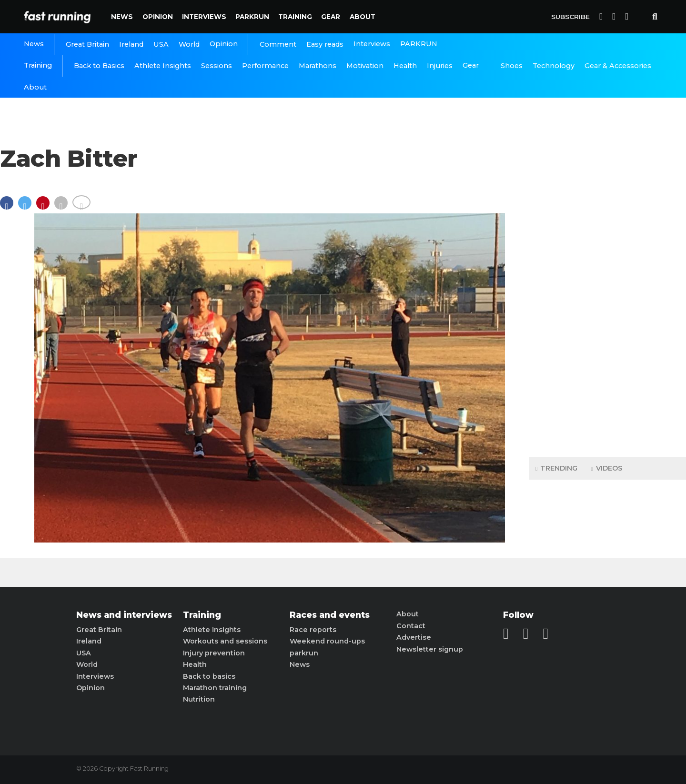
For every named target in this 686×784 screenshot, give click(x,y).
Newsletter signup (430, 649)
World (189, 44)
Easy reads (325, 44)
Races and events (330, 615)
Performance (265, 66)
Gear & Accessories (618, 66)
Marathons (318, 66)
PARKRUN (252, 17)
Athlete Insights (163, 66)
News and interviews (124, 615)
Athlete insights (212, 630)
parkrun (304, 653)
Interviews (204, 17)
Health (405, 66)
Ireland (131, 44)
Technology (554, 66)
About (363, 17)
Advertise (414, 637)
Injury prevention (214, 653)
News (122, 17)
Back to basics (209, 676)
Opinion (158, 17)
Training (295, 17)
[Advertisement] (607, 300)
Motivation (365, 66)
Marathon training (215, 688)
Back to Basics (99, 66)
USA (161, 44)
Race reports (313, 630)
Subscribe (570, 17)
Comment (278, 44)
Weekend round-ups (327, 641)
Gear (331, 17)
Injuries (440, 66)
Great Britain (87, 44)
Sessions (217, 66)
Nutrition (199, 699)
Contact (411, 626)
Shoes (512, 66)
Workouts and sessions (225, 641)
